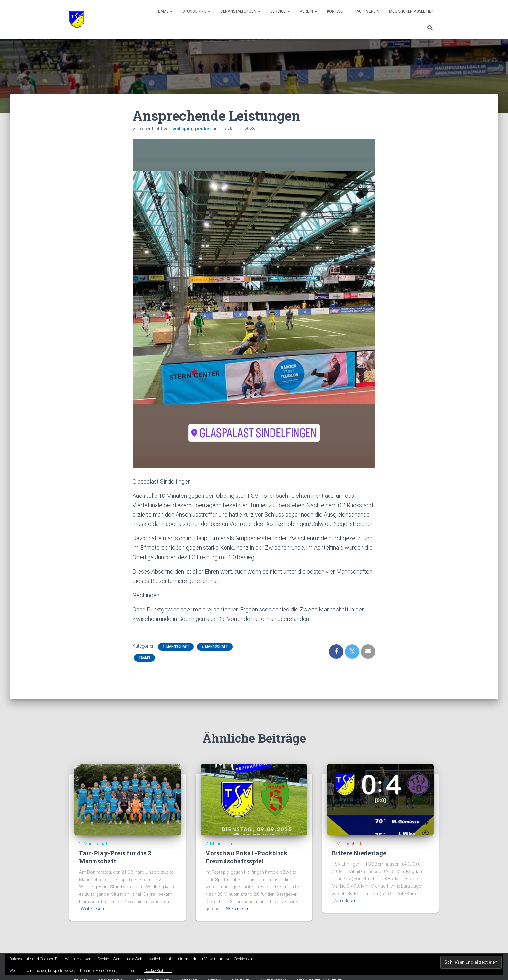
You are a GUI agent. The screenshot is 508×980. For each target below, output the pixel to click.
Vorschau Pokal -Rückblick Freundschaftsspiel (247, 857)
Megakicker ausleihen (411, 11)
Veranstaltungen (240, 11)
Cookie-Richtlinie (158, 971)
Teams (164, 11)
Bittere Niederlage (359, 853)
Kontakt (335, 11)
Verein (308, 11)
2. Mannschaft (215, 647)
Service (280, 11)
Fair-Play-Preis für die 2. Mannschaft (116, 857)
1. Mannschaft (176, 647)
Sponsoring (196, 11)
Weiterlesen (92, 909)
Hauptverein (367, 11)
